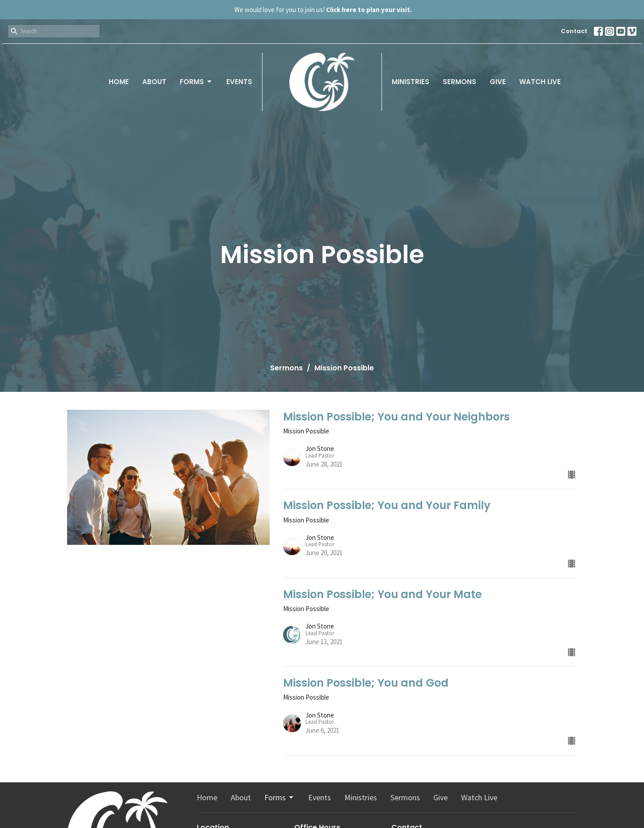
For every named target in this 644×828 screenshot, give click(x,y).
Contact (574, 31)
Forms (196, 82)
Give (498, 82)
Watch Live (540, 82)
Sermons (460, 82)
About (154, 82)
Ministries (411, 82)
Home (119, 82)
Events (239, 82)
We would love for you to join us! (323, 10)
